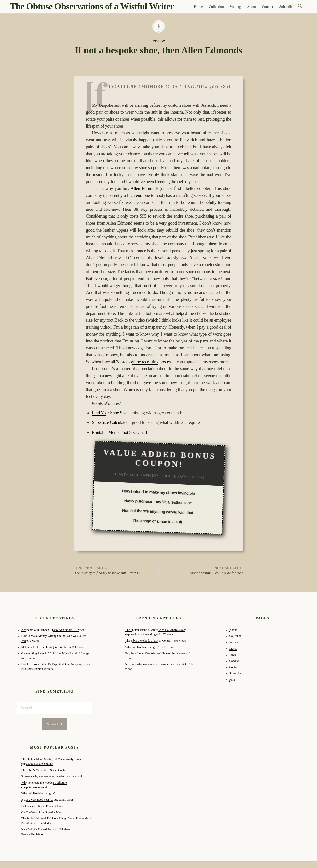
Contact (268, 7)
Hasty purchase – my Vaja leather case (158, 502)
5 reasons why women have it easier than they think (52, 776)
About (251, 7)
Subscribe (286, 7)
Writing (235, 7)
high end (135, 195)
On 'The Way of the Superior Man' (42, 812)
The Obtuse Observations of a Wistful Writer (92, 6)
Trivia (233, 655)
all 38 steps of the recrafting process (142, 362)
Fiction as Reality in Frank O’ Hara (42, 806)
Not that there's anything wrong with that (158, 512)
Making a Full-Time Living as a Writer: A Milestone (53, 647)
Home (198, 7)
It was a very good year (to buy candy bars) (47, 800)
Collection (216, 7)
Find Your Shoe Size (110, 413)
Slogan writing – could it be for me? (201, 570)
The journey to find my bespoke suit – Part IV (116, 570)
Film (232, 680)
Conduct (234, 661)
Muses (233, 649)
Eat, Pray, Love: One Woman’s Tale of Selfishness (155, 653)
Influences (236, 642)
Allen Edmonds (144, 188)
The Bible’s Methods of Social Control (44, 770)
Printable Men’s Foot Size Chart (119, 432)
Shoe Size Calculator (110, 422)
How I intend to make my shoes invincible (158, 492)
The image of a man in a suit (157, 521)
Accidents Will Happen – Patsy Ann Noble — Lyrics (53, 630)
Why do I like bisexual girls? (39, 793)
